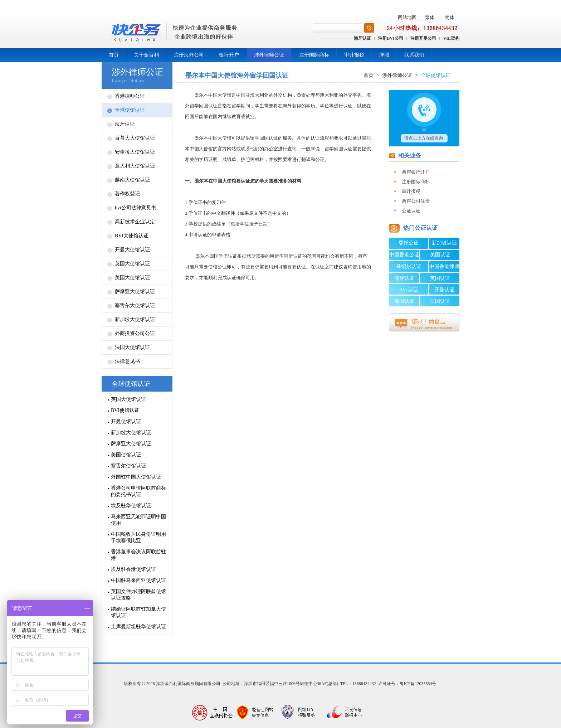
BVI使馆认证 (125, 410)
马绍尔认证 (409, 266)
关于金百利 (146, 55)
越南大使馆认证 (132, 180)
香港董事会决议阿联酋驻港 (138, 555)
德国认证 (404, 301)
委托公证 (409, 243)
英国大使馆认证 (132, 264)
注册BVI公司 (391, 38)
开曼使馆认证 (126, 421)
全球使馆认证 (130, 110)
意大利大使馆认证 (135, 166)
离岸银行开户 (416, 172)
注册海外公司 (189, 55)
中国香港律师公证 (444, 268)
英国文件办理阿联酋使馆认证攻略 (138, 595)
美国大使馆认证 (132, 278)
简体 (450, 17)
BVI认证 (408, 290)
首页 (114, 55)
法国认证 (440, 301)
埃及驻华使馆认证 (131, 506)
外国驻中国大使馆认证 (136, 477)
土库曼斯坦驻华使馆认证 (138, 627)
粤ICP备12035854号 (418, 684)
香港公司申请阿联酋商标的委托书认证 (138, 491)
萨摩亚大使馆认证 (135, 292)
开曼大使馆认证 (132, 250)
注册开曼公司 (423, 38)
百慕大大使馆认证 (135, 138)
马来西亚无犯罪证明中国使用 (138, 520)
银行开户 (229, 55)
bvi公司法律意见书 (136, 208)
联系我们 (414, 55)
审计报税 (354, 55)
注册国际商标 (314, 55)
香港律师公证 (130, 96)
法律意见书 (127, 361)
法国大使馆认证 (132, 347)
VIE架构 (451, 38)
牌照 (384, 55)
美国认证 (440, 255)
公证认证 (411, 211)
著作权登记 (127, 194)
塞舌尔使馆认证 (128, 466)
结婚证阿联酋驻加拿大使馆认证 (138, 612)
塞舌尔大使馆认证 (135, 305)
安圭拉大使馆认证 (135, 152)
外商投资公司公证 (135, 333)
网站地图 (407, 17)
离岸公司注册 (416, 201)
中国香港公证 (404, 255)
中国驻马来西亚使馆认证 (138, 580)
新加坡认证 (444, 243)
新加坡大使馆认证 (135, 319)
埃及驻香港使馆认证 (133, 569)
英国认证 (440, 278)
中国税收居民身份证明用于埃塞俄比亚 (138, 537)
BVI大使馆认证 (132, 236)
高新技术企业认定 (135, 222)
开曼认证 (444, 290)
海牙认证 (362, 38)
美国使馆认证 (126, 455)
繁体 (430, 17)
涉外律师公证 (269, 55)
